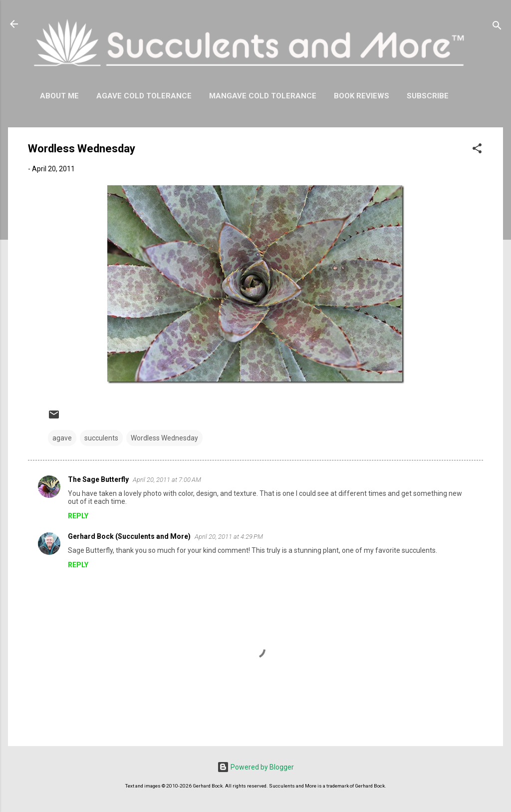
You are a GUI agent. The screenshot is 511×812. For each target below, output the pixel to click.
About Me (59, 96)
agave (62, 438)
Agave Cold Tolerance (144, 96)
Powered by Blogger (255, 767)
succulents (101, 438)
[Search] (497, 27)
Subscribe (428, 96)
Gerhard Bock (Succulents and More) (129, 536)
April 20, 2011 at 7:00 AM (167, 480)
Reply (78, 516)
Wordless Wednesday (164, 438)
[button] (477, 150)
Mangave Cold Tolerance (263, 96)
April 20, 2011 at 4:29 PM (229, 537)
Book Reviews (362, 96)
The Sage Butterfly (98, 479)
